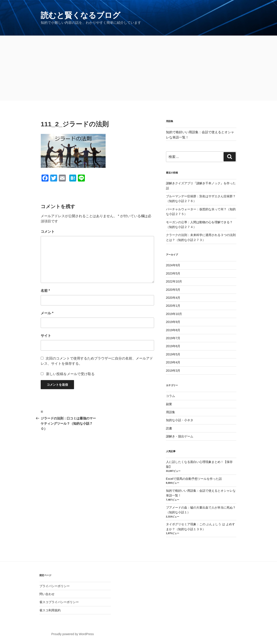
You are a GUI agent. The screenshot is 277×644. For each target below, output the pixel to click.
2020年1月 (173, 306)
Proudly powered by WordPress (73, 634)
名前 (45, 291)
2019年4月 (173, 362)
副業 (169, 404)
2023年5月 (173, 273)
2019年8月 (173, 330)
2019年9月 (173, 322)
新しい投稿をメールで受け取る (70, 374)
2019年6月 (173, 346)
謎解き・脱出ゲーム (180, 436)
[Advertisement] (138, 68)
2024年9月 (173, 265)
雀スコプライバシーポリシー (59, 602)
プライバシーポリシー (55, 586)
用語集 (171, 412)
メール (47, 313)
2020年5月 (173, 290)
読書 (169, 428)
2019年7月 (173, 338)
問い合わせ (47, 594)
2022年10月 (174, 281)
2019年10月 (174, 314)
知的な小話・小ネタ (180, 420)
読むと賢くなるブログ (81, 15)
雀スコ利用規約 (50, 610)
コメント (48, 232)
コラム (171, 396)
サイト (46, 336)
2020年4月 (173, 298)
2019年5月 (173, 354)
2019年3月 (173, 371)
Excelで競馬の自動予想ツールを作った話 (194, 479)
